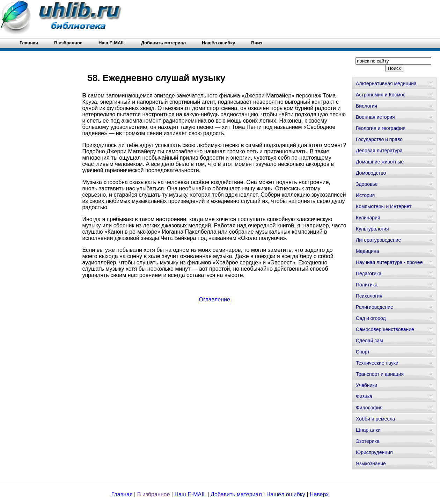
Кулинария (368, 218)
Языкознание (371, 463)
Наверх (319, 494)
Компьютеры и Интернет (384, 206)
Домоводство (371, 173)
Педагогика (369, 273)
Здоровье (367, 184)
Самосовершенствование (385, 329)
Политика (367, 285)
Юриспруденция (374, 452)
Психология (369, 296)
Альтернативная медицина (386, 83)
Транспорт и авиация (380, 374)
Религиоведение (375, 307)
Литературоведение (378, 240)
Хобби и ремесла (375, 419)
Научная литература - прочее (389, 262)
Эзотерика (368, 441)
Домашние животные (380, 162)
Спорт (363, 352)
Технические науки (377, 363)
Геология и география (381, 128)
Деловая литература (379, 151)
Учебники (366, 385)
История (365, 195)
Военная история (375, 117)
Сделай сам (369, 341)
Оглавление (215, 300)
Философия (369, 408)
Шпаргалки (368, 430)
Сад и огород (371, 318)
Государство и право (379, 139)
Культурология (372, 229)
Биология (366, 106)
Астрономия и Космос (381, 95)
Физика (364, 396)
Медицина (368, 251)
